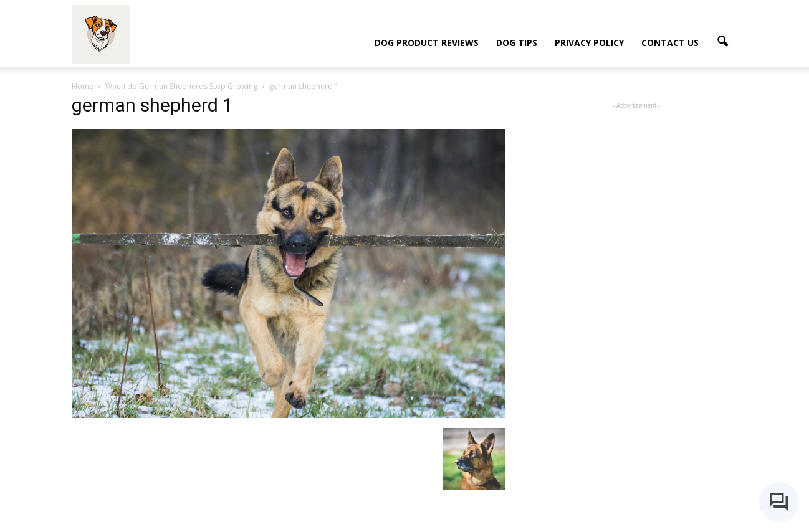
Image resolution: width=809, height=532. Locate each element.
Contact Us (670, 43)
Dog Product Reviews (427, 43)
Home (83, 86)
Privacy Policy (589, 43)
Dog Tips (517, 43)
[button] (722, 42)
